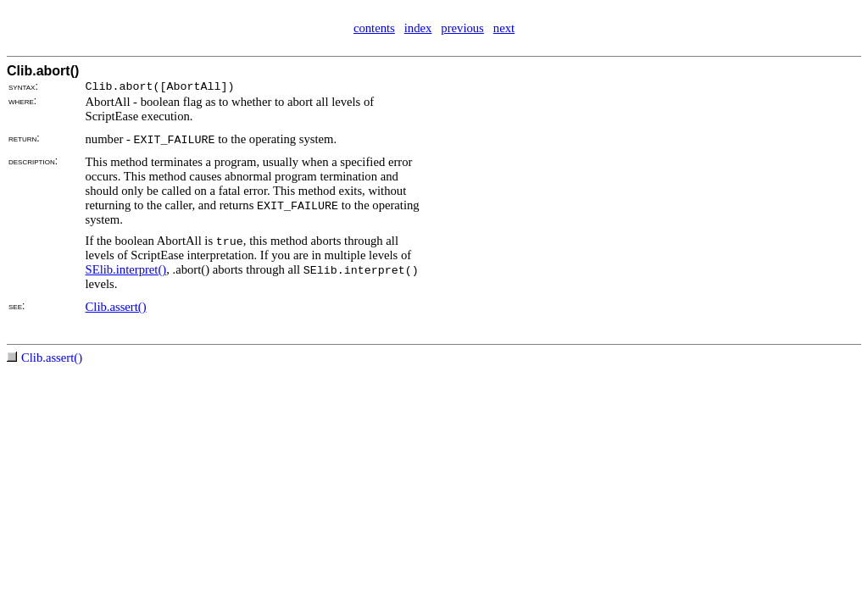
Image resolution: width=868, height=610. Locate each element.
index (418, 28)
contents (374, 28)
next (504, 28)
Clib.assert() (116, 307)
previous (462, 28)
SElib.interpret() (126, 269)
